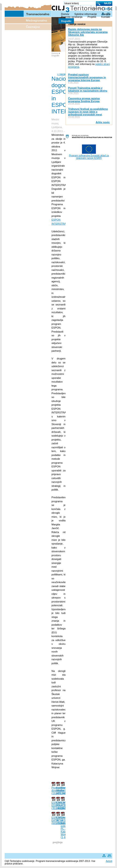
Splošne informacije (86, 14)
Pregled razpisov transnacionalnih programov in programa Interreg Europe (87, 77)
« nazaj (61, 74)
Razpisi (106, 14)
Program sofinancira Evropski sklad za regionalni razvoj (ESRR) (89, 157)
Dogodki (66, 21)
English (108, 8)
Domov (65, 14)
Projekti (92, 17)
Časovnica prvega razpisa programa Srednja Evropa (84, 100)
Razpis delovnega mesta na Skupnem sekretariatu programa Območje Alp (88, 32)
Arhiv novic (103, 122)
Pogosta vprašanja (72, 17)
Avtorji (109, 861)
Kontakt (106, 17)
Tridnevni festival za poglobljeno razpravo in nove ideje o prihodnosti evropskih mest (88, 112)
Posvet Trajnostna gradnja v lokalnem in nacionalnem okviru (88, 89)
